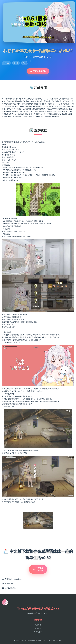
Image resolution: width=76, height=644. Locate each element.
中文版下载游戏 (38, 71)
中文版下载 (38, 632)
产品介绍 (38, 625)
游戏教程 (38, 629)
